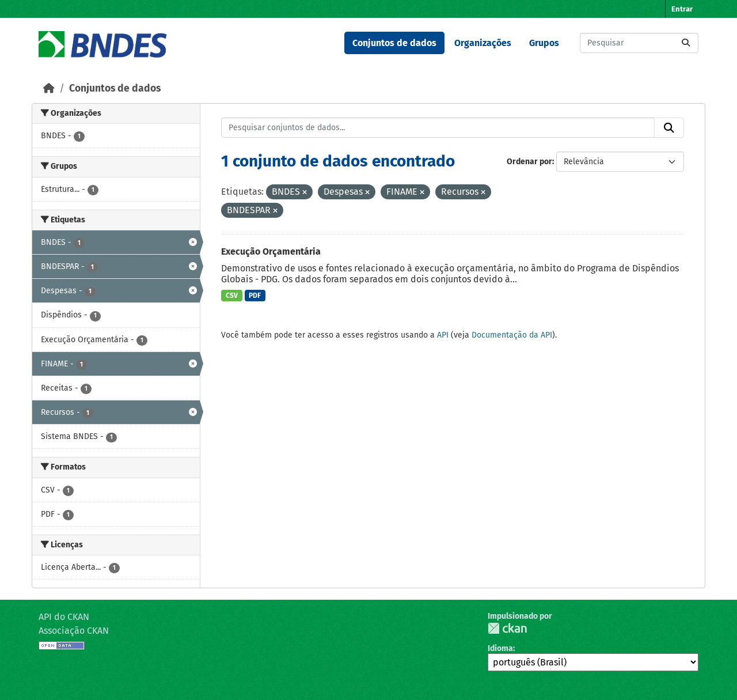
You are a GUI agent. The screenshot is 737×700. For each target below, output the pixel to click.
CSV (232, 296)
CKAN (507, 628)
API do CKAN (64, 617)
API (443, 335)
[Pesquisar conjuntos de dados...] (639, 43)
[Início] (49, 88)
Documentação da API (512, 335)
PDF (255, 296)
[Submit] (686, 43)
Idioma (500, 648)
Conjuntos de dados (394, 43)
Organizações (483, 43)
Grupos (544, 43)
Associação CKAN (74, 631)
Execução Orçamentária (271, 251)
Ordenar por (529, 162)
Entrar (682, 9)
